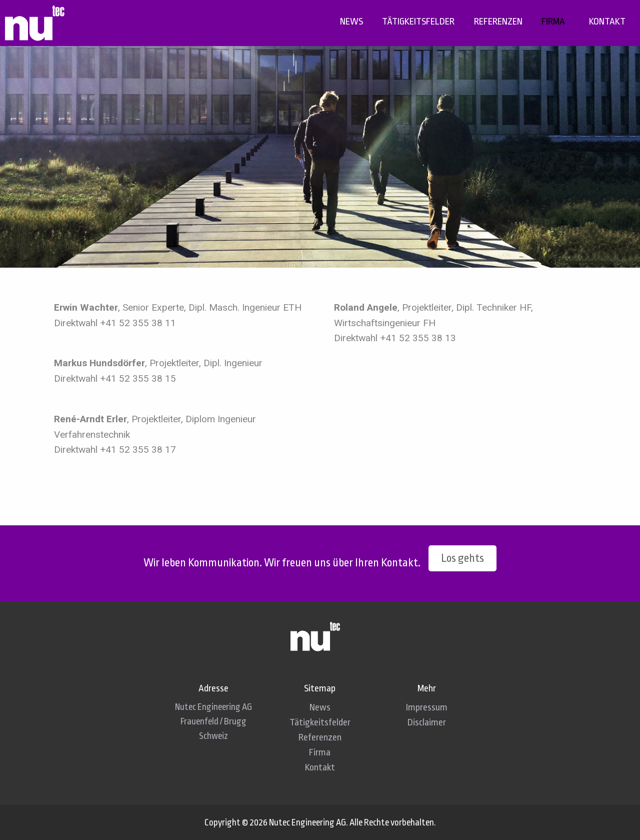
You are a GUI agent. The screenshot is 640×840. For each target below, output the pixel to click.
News (351, 22)
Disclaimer (427, 722)
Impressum (427, 707)
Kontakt (607, 22)
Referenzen (498, 22)
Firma (553, 22)
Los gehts (462, 558)
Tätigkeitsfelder (418, 22)
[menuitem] (351, 22)
